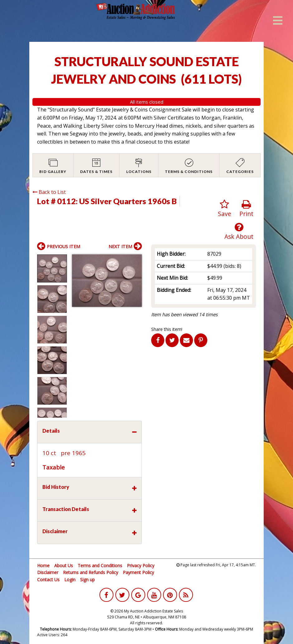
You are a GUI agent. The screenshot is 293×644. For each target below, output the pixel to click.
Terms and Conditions (100, 565)
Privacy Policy (141, 565)
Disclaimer (48, 572)
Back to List (49, 192)
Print (246, 209)
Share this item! (167, 329)
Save (225, 209)
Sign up (87, 580)
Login (70, 580)
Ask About (239, 231)
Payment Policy (138, 572)
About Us (64, 565)
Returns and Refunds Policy (91, 572)
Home (43, 565)
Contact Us (48, 580)
